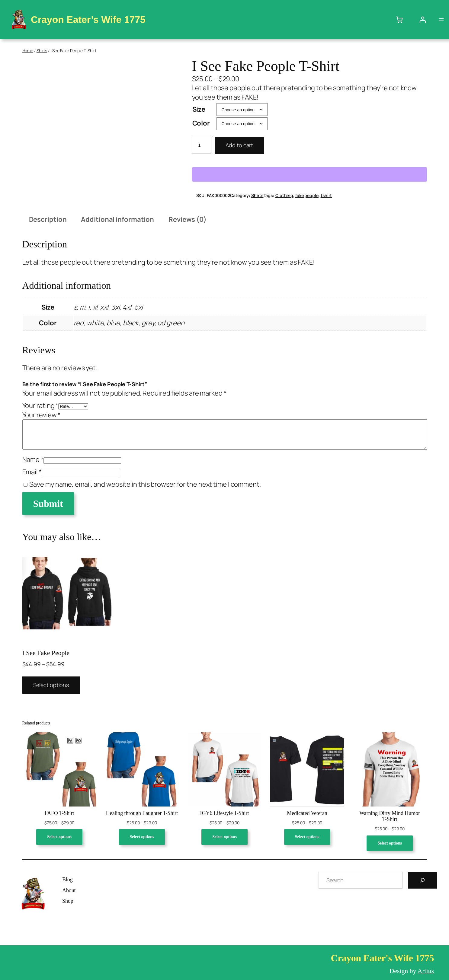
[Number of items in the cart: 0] (399, 20)
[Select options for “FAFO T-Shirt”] (59, 837)
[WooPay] (309, 174)
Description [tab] (48, 219)
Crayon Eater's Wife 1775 (382, 958)
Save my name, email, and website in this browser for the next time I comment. (145, 484)
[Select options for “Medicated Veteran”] (307, 837)
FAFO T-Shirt (59, 813)
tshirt (326, 195)
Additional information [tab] (117, 219)
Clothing (284, 195)
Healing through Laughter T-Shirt (142, 813)
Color (201, 123)
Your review (42, 415)
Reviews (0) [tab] (188, 219)
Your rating (40, 406)
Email (32, 472)
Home (28, 51)
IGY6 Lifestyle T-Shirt (225, 813)
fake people (307, 195)
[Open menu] (441, 20)
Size (199, 109)
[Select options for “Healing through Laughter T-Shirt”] (142, 837)
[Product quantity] (202, 145)
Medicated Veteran (307, 813)
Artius (426, 971)
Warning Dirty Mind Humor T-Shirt (390, 816)
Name (33, 460)
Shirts (42, 51)
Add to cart (239, 145)
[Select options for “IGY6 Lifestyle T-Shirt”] (224, 837)
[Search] (422, 880)
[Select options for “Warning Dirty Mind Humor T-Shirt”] (390, 843)
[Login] (423, 20)
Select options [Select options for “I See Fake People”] (51, 685)
